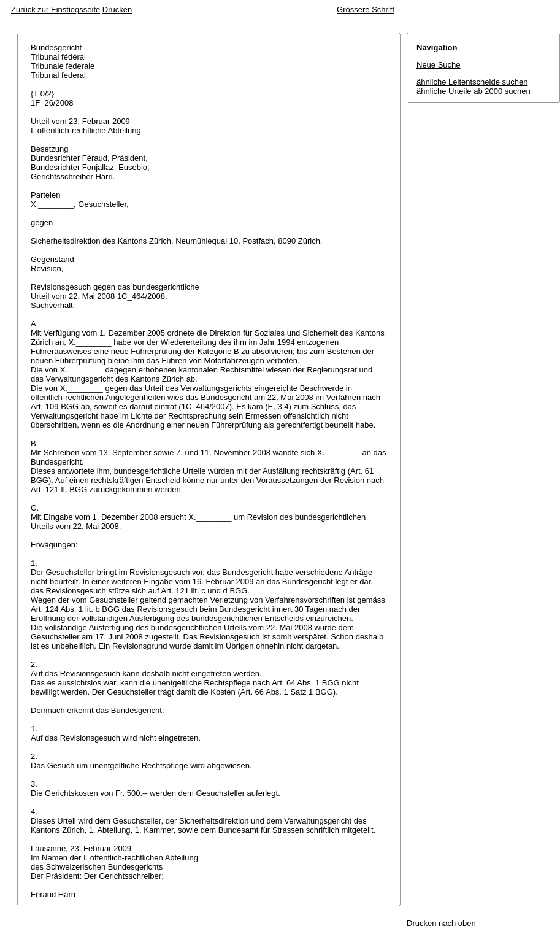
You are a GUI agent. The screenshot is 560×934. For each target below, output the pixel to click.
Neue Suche (439, 65)
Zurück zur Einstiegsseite (56, 10)
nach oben (457, 923)
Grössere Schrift (366, 10)
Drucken (117, 10)
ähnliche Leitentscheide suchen (472, 82)
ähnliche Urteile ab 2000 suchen (474, 91)
